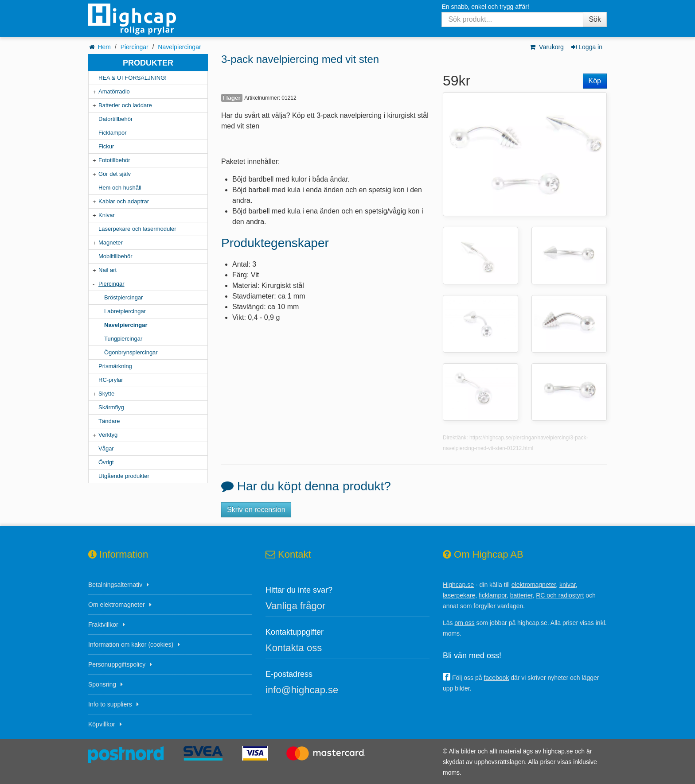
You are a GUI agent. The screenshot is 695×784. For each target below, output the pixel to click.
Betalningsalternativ (115, 585)
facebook (496, 678)
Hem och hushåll (120, 188)
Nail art (107, 270)
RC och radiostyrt (560, 595)
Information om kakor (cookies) (131, 644)
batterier (521, 595)
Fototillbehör (114, 160)
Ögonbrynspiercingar (131, 352)
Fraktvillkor (103, 625)
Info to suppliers (110, 704)
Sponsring (102, 684)
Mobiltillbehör (115, 256)
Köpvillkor (102, 724)
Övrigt (106, 462)
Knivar (107, 215)
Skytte (106, 394)
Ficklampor (113, 133)
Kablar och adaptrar (124, 201)
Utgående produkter (124, 476)
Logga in (586, 47)
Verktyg (108, 435)
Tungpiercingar (123, 339)
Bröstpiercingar (123, 297)
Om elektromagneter (117, 605)
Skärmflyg (111, 407)
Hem (104, 47)
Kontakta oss (294, 648)
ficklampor (493, 595)
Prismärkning (115, 366)
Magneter (111, 243)
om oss (464, 623)
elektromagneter (534, 585)
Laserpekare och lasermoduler (137, 229)
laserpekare (459, 595)
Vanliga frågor (295, 606)
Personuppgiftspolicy (117, 664)
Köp (595, 81)
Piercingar (135, 47)
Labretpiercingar (125, 311)
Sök (595, 19)
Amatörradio (114, 91)
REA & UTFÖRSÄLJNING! (133, 78)
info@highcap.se (302, 690)
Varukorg (546, 47)
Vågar (106, 448)
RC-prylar (111, 380)
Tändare (109, 421)
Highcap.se (458, 585)
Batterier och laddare (125, 105)
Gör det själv (115, 174)
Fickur (106, 146)
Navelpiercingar (179, 47)
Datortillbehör (115, 119)
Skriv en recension (256, 510)
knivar (568, 585)
